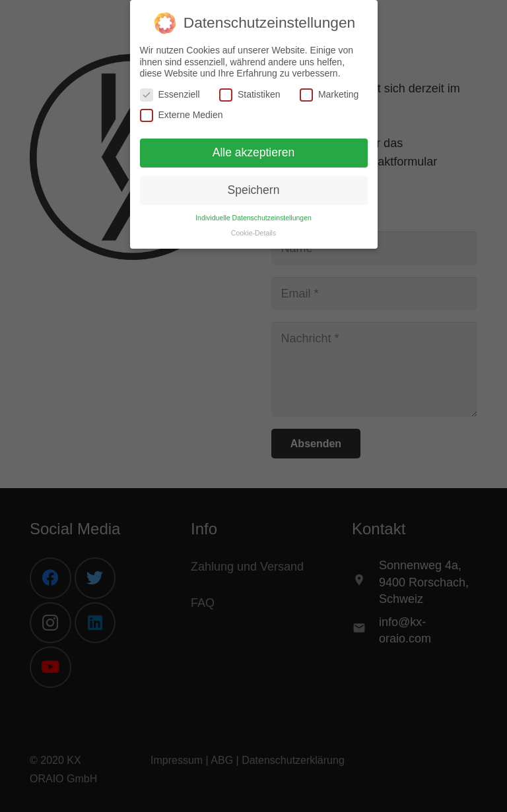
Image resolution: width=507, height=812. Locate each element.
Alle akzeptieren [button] (254, 152)
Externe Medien (182, 115)
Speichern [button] (254, 190)
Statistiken (250, 95)
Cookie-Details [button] (253, 233)
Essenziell (170, 95)
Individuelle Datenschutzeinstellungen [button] (253, 218)
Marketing (329, 95)
